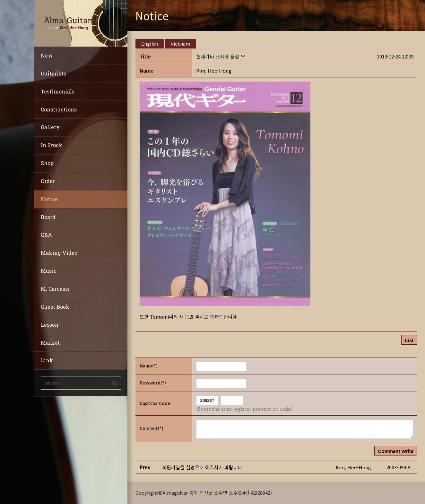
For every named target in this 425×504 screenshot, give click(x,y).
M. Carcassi (55, 289)
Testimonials (58, 91)
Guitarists (53, 73)
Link (47, 360)
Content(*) (152, 428)
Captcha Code (155, 403)
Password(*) (153, 383)
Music (49, 271)
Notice (49, 199)
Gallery (50, 127)
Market (50, 343)
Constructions (59, 109)
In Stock (52, 145)
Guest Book (55, 307)
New (47, 55)
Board (48, 217)
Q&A (46, 235)
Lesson (50, 325)
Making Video (59, 253)
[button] (214, 71)
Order (48, 181)
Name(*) (149, 366)
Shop (47, 163)
